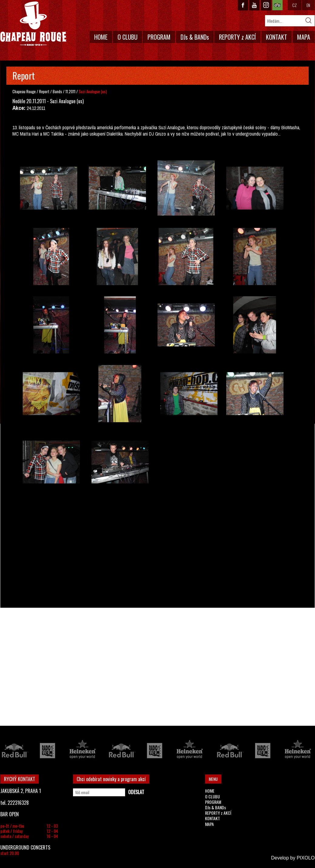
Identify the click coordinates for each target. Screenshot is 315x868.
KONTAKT (277, 37)
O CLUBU (128, 37)
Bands (58, 91)
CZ (295, 5)
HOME (101, 37)
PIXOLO (306, 858)
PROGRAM (159, 37)
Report (44, 91)
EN (308, 5)
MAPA (304, 37)
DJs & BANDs (195, 37)
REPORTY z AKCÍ (237, 37)
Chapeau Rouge (24, 91)
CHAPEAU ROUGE (33, 24)
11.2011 (70, 91)
